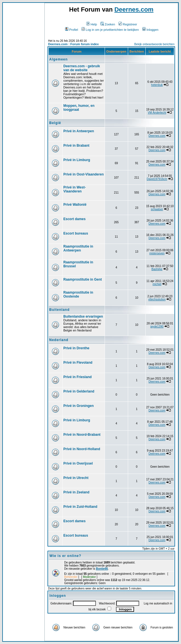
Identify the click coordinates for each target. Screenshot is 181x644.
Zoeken (108, 24)
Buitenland (59, 310)
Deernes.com (134, 9)
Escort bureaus (76, 233)
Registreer (128, 24)
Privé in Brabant (76, 146)
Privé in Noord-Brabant (82, 435)
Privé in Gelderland (79, 391)
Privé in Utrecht (76, 478)
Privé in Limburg (77, 160)
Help (92, 24)
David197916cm (157, 179)
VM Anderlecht (157, 113)
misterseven (157, 253)
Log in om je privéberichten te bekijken (110, 30)
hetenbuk (157, 85)
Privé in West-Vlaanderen (75, 189)
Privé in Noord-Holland (82, 449)
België (55, 123)
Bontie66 (102, 569)
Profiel (72, 30)
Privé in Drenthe (76, 348)
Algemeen (58, 59)
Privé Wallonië (75, 205)
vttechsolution (157, 299)
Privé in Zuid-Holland (80, 507)
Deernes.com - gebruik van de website (82, 68)
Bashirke (157, 269)
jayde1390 (157, 327)
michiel (157, 284)
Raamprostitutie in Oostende (78, 294)
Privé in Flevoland (78, 363)
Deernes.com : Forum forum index (73, 44)
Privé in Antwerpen (79, 131)
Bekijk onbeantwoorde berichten (154, 44)
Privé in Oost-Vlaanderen (84, 174)
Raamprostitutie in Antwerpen (78, 248)
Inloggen (150, 30)
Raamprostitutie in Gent (83, 279)
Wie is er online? (65, 556)
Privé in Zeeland (76, 492)
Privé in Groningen (78, 406)
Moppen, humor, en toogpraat (79, 108)
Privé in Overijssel (78, 463)
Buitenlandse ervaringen (83, 316)
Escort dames (75, 219)
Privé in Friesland (77, 377)
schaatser (157, 209)
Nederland (59, 340)
